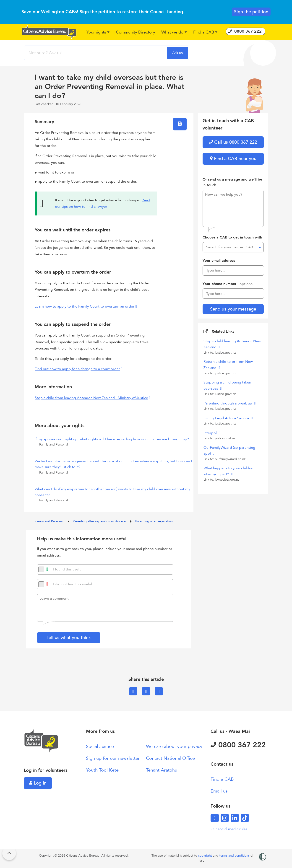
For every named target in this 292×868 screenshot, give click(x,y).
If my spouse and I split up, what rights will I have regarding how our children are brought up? (112, 439)
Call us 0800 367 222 (233, 142)
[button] (98, 32)
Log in (38, 783)
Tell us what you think (69, 638)
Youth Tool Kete (102, 770)
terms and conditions (235, 856)
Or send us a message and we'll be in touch (232, 182)
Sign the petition (251, 12)
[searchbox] (96, 53)
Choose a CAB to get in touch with (232, 237)
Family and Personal (49, 521)
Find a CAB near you (233, 159)
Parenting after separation (154, 521)
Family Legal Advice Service (227, 418)
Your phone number (228, 284)
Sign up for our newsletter (113, 758)
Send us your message (233, 309)
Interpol (211, 433)
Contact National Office (170, 758)
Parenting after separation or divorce (100, 521)
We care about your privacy (174, 746)
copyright (205, 856)
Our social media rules (229, 829)
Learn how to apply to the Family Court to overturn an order (85, 306)
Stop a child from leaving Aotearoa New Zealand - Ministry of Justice (91, 398)
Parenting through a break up (228, 403)
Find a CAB (222, 779)
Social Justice (100, 746)
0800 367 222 (238, 745)
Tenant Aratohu (162, 770)
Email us (219, 791)
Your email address (219, 261)
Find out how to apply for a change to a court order (77, 369)
